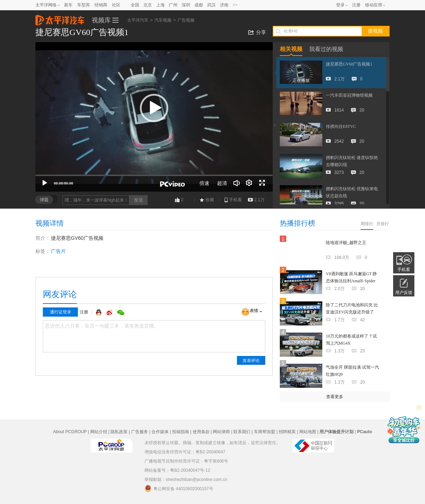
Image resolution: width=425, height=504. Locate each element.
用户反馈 (404, 293)
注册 (356, 5)
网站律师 (221, 432)
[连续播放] (249, 183)
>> (235, 5)
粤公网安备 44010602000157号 (179, 488)
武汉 (211, 5)
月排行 (382, 224)
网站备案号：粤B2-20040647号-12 (177, 470)
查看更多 (335, 397)
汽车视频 (163, 20)
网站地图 (308, 432)
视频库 (101, 20)
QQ (100, 312)
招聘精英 (287, 432)
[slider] (154, 175)
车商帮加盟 (265, 432)
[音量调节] (237, 183)
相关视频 (291, 49)
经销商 (101, 5)
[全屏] (262, 183)
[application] (154, 117)
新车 (68, 5)
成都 (199, 5)
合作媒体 (160, 432)
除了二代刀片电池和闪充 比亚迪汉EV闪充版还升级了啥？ (352, 312)
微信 (121, 312)
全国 (135, 5)
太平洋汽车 (60, 18)
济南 (224, 5)
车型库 (84, 5)
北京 (148, 5)
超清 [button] (222, 183)
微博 (110, 312)
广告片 (58, 251)
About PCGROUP (70, 432)
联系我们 (242, 432)
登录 (340, 5)
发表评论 (251, 361)
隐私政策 (119, 432)
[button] (154, 108)
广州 (173, 5)
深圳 (186, 5)
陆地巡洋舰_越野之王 (346, 243)
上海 (160, 5)
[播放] (45, 183)
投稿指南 (181, 432)
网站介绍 (99, 432)
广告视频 (186, 20)
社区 (116, 5)
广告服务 (140, 432)
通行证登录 (61, 312)
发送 (138, 200)
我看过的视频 (326, 49)
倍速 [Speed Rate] (204, 183)
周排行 (367, 224)
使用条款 (201, 432)
